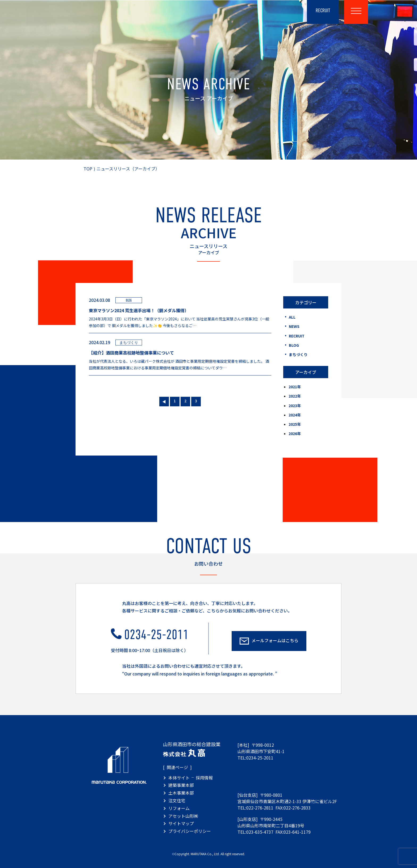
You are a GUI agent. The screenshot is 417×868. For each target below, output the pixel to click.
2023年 (295, 406)
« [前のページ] (164, 401)
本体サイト (179, 778)
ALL (292, 317)
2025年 (295, 424)
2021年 (295, 387)
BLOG (293, 345)
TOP (88, 169)
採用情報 (204, 778)
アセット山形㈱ (183, 816)
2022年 (295, 396)
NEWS (294, 326)
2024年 (295, 415)
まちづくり (298, 354)
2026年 (295, 433)
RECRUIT (296, 336)
